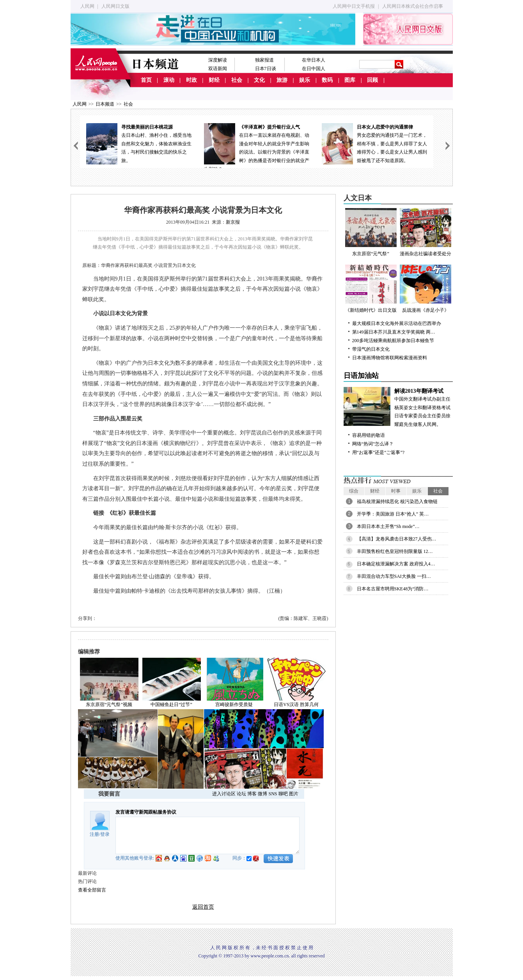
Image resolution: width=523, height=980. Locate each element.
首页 (146, 80)
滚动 (169, 80)
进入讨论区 (224, 794)
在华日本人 (314, 60)
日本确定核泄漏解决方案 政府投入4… (396, 564)
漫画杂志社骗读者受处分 (425, 232)
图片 (294, 794)
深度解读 (218, 60)
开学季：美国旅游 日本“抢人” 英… (393, 514)
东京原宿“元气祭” (371, 232)
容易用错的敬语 (369, 435)
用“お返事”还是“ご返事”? (379, 452)
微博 (262, 794)
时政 (191, 80)
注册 (94, 834)
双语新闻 (218, 69)
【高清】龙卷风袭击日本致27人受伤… (397, 539)
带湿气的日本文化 (371, 349)
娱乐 (305, 80)
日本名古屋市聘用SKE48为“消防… (393, 589)
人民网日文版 (115, 6)
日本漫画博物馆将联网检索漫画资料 (390, 358)
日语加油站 (361, 376)
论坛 (241, 794)
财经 (214, 80)
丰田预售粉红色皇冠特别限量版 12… (395, 551)
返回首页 (203, 907)
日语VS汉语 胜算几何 (296, 705)
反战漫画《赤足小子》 (425, 289)
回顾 (372, 80)
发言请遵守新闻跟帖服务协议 (146, 812)
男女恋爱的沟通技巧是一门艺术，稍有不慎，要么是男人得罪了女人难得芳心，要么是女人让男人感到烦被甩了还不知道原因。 (374, 143)
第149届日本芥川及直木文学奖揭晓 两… (394, 332)
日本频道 (105, 104)
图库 (350, 80)
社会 (237, 80)
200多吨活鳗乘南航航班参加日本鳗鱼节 (393, 341)
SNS (273, 794)
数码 (327, 80)
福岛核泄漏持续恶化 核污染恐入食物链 (397, 501)
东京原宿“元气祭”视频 (109, 705)
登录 (105, 834)
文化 (259, 80)
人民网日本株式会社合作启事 (413, 6)
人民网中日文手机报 (354, 6)
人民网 (87, 6)
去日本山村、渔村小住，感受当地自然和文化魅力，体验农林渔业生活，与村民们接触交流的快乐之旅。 (139, 143)
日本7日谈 (266, 69)
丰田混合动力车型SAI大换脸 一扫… (394, 576)
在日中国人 (314, 69)
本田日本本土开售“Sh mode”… (388, 526)
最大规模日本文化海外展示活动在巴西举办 (397, 323)
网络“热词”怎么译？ (373, 444)
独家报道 (264, 60)
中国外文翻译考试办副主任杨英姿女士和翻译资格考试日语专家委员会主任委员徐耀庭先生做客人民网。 (398, 407)
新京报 (233, 222)
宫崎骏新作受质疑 (234, 705)
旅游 (282, 80)
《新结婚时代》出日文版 (371, 289)
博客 (252, 794)
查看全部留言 (92, 890)
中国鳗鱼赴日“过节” (171, 705)
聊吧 (283, 794)
